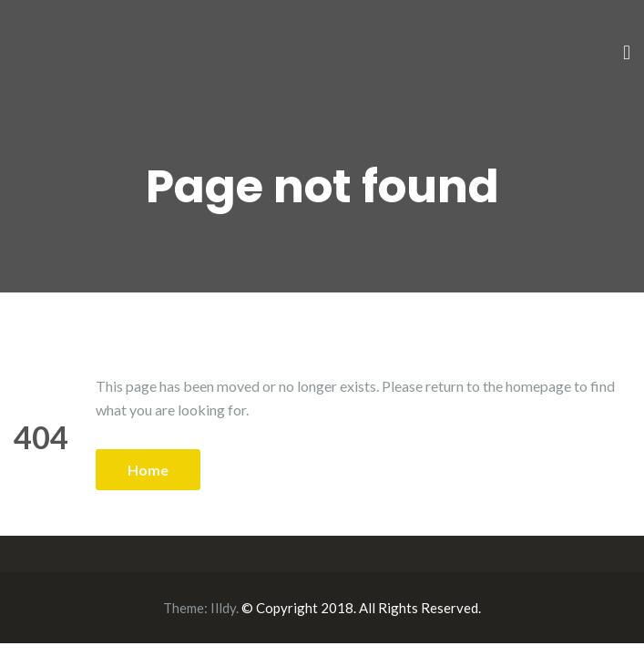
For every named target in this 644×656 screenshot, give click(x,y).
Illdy (223, 608)
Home (148, 470)
